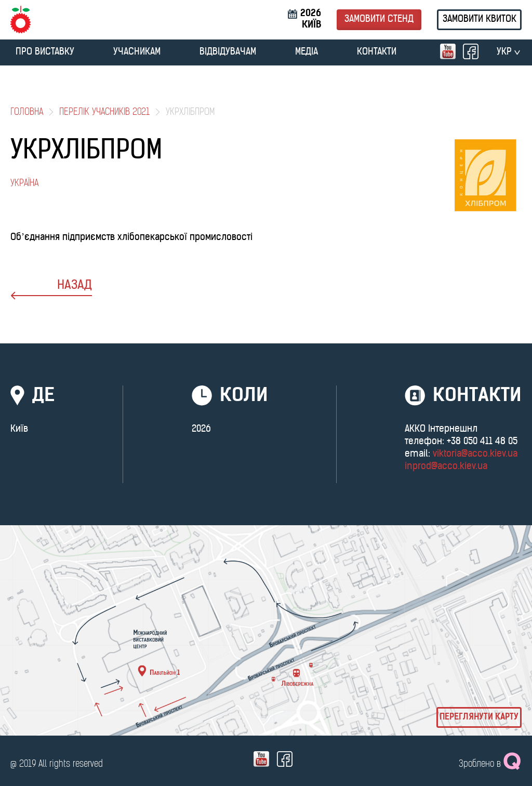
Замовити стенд (379, 19)
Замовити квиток (480, 19)
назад (51, 290)
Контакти (377, 52)
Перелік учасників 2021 (104, 112)
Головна (27, 112)
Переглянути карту (479, 717)
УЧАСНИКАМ (137, 52)
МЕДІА (307, 52)
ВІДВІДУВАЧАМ (228, 52)
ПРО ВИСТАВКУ (45, 52)
